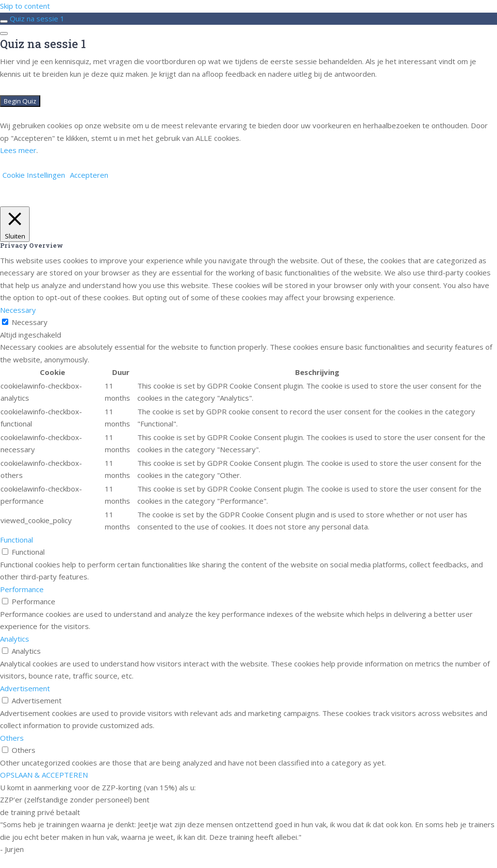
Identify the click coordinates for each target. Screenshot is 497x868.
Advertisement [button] (25, 688)
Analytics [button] (15, 639)
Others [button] (12, 738)
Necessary (30, 322)
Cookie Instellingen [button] (34, 175)
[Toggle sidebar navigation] (4, 21)
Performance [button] (22, 589)
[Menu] (4, 34)
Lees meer (18, 150)
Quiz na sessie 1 (37, 18)
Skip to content (25, 6)
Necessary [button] (18, 310)
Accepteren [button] (89, 175)
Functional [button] (17, 540)
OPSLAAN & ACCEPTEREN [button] (44, 775)
